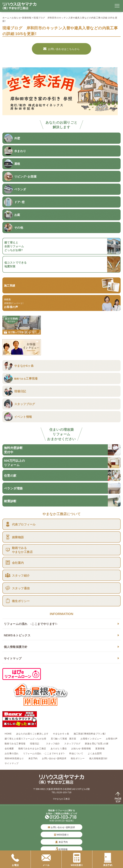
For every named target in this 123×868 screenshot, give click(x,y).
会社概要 (9, 748)
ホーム (6, 18)
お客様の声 (112, 738)
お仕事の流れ (12, 753)
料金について (76, 753)
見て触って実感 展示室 (64, 738)
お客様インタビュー (91, 738)
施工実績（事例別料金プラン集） (90, 734)
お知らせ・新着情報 (21, 18)
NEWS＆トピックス (17, 635)
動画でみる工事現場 (15, 743)
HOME (8, 734)
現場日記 (36, 743)
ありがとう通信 (59, 748)
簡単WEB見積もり (14, 758)
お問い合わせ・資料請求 (54, 758)
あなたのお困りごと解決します (32, 734)
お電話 (15, 860)
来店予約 (33, 758)
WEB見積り (61, 834)
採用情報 (63, 849)
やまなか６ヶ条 (61, 734)
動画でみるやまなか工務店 (32, 748)
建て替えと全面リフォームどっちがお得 (25, 738)
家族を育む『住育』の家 (97, 743)
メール (46, 860)
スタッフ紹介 (53, 743)
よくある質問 (95, 753)
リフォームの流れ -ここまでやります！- (31, 624)
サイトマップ (13, 658)
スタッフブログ (72, 743)
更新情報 (100, 748)
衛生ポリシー (78, 758)
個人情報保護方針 (16, 647)
